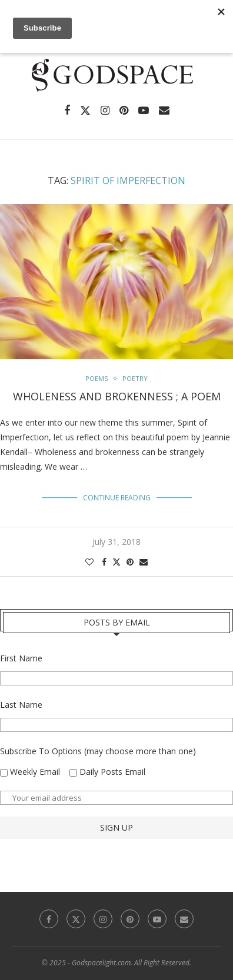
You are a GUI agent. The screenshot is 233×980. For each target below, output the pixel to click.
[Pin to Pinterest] (130, 562)
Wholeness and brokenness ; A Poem (117, 396)
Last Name (21, 705)
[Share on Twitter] (116, 562)
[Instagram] (105, 111)
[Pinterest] (124, 111)
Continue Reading (117, 498)
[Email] (164, 111)
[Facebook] (67, 111)
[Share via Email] (144, 562)
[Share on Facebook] (104, 562)
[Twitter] (85, 111)
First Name (21, 658)
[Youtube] (144, 111)
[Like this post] (89, 562)
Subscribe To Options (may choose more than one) (98, 751)
